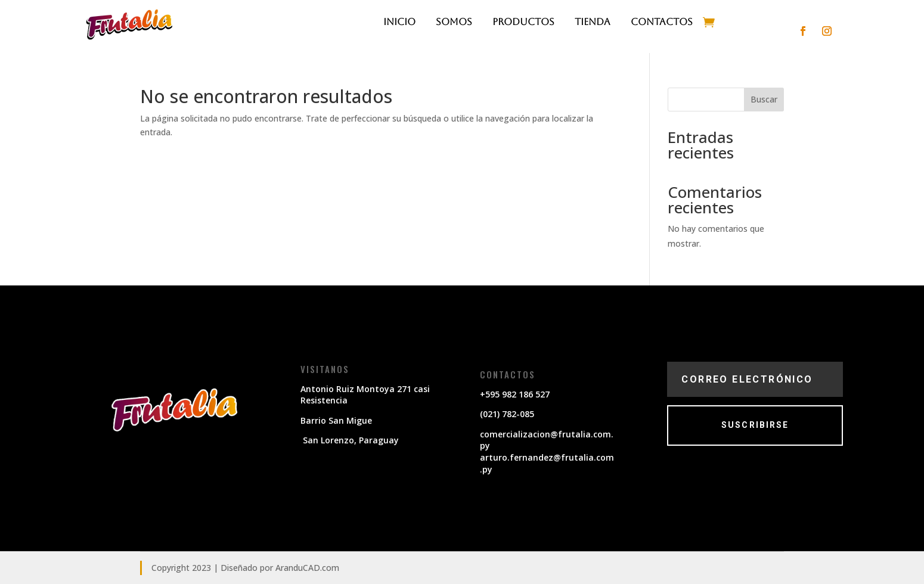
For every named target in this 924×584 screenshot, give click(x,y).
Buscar (764, 99)
